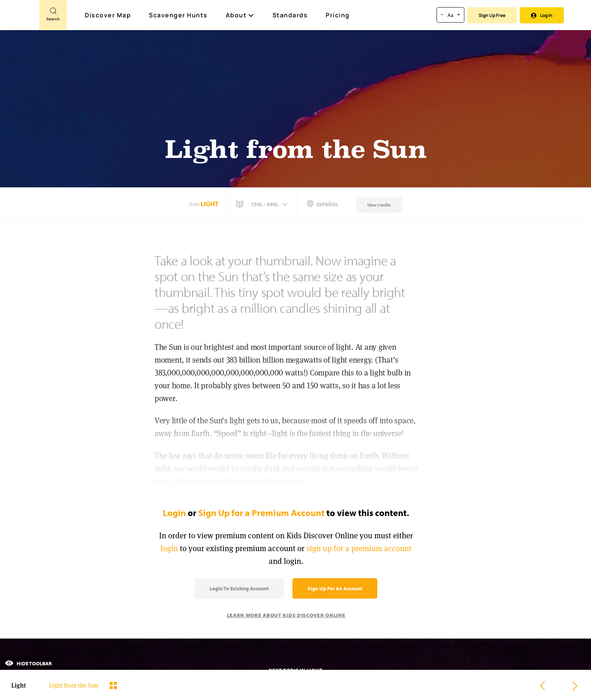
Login (174, 513)
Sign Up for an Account (335, 588)
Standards (290, 15)
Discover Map (109, 15)
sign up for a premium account (359, 548)
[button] (263, 204)
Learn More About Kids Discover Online (286, 615)
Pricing (338, 15)
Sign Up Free (492, 15)
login (169, 548)
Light (210, 204)
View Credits (379, 205)
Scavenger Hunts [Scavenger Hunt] (179, 15)
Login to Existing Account (239, 588)
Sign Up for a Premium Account (261, 513)
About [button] (240, 15)
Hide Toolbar (28, 663)
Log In (542, 15)
